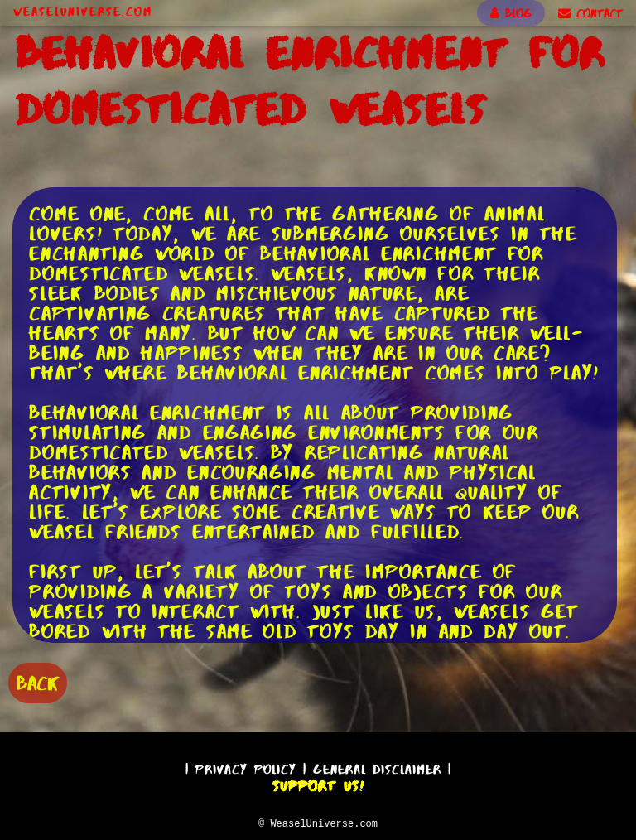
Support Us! (318, 784)
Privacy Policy (246, 767)
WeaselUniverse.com (83, 12)
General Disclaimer (377, 767)
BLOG (511, 13)
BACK (38, 681)
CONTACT (590, 13)
